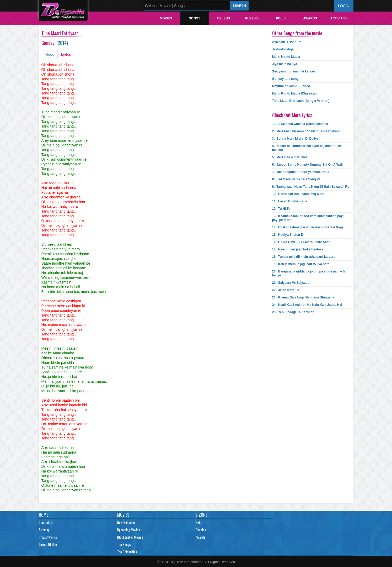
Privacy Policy (48, 537)
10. (298, 194)
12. (281, 209)
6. (307, 165)
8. (296, 179)
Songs (195, 18)
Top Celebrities (127, 552)
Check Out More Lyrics (292, 115)
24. (307, 305)
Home (43, 515)
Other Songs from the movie (297, 33)
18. (304, 257)
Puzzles (252, 18)
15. (288, 235)
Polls (281, 18)
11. (290, 201)
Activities (339, 18)
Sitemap (44, 530)
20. (308, 273)
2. (306, 131)
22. (286, 290)
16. (301, 242)
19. (301, 264)
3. (295, 139)
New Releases (126, 522)
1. (300, 124)
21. (291, 283)
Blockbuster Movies (130, 537)
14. (308, 227)
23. (303, 297)
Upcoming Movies (129, 530)
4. (307, 148)
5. (290, 157)
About (49, 54)
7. (301, 172)
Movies (166, 18)
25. (293, 312)
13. (308, 218)
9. (311, 187)
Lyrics (66, 54)
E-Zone (201, 515)
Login (344, 6)
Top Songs (124, 544)
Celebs (224, 18)
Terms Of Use (48, 544)
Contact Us (46, 522)
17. (298, 249)
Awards (310, 18)
